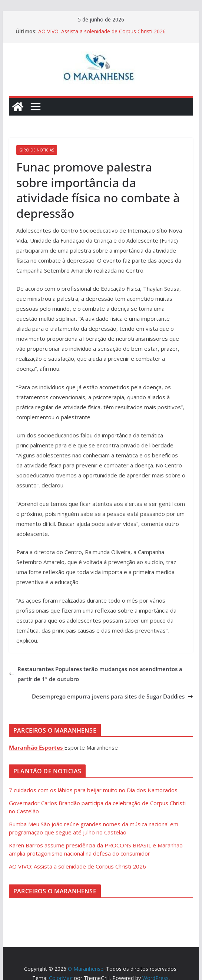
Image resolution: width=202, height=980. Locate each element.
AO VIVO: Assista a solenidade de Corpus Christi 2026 (102, 31)
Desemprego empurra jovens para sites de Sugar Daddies (112, 696)
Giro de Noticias (37, 150)
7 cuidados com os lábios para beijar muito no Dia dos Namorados (93, 790)
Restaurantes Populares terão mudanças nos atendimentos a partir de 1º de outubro (96, 674)
